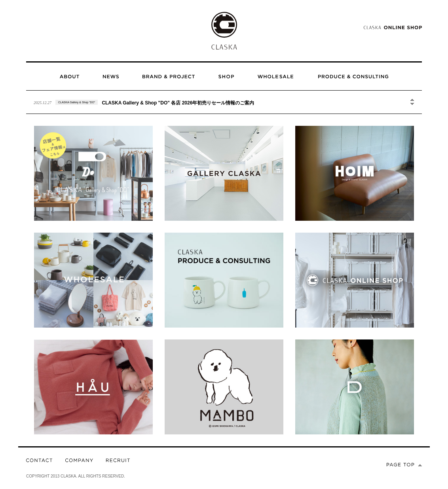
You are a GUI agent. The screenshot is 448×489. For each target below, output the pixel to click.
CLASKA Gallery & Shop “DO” (77, 102)
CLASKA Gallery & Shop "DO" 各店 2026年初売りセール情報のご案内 (178, 103)
